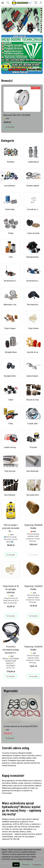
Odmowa (26, 865)
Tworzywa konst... (33, 495)
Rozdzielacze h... (11, 281)
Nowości (7, 81)
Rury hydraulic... (11, 495)
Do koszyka (10, 127)
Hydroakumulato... (33, 257)
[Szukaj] (8, 3)
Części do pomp (33, 233)
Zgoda (16, 865)
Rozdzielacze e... (33, 281)
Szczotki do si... (33, 209)
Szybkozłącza (33, 162)
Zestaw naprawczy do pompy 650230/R (21, 726)
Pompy (11, 233)
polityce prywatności (25, 859)
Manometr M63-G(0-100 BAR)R (17, 115)
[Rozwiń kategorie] (3, 3)
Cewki (11, 400)
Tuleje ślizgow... (11, 328)
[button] (10, 30)
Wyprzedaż (11, 691)
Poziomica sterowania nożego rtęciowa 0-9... (11, 650)
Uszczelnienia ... (11, 186)
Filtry (11, 257)
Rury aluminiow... (33, 471)
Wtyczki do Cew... (33, 400)
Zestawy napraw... (33, 186)
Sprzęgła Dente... (11, 376)
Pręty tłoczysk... (11, 471)
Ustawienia (37, 865)
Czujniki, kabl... (33, 423)
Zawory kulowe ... (33, 376)
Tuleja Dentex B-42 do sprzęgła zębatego (11, 589)
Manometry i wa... (11, 305)
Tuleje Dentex (33, 328)
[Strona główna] (22, 3)
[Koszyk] (36, 3)
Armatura (11, 162)
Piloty (11, 423)
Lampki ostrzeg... (11, 447)
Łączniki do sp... (33, 352)
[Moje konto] (41, 3)
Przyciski (33, 447)
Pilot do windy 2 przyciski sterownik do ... (11, 528)
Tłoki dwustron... (33, 305)
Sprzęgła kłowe (11, 352)
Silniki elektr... (11, 209)
